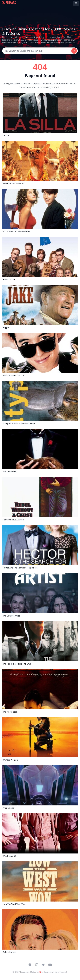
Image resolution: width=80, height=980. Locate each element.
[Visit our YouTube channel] (50, 965)
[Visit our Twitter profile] (43, 965)
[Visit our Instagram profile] (37, 965)
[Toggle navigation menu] (76, 3)
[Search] (37, 51)
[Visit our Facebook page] (30, 965)
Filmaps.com (24, 972)
